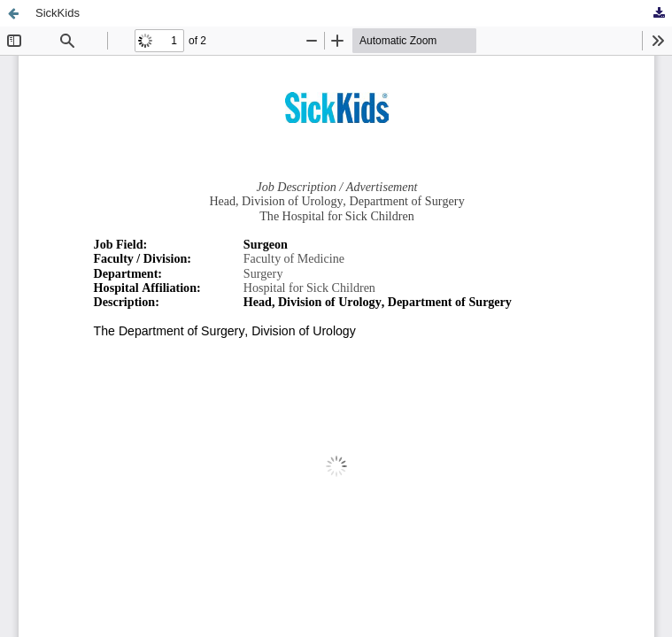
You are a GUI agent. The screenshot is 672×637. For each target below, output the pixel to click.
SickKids (58, 13)
